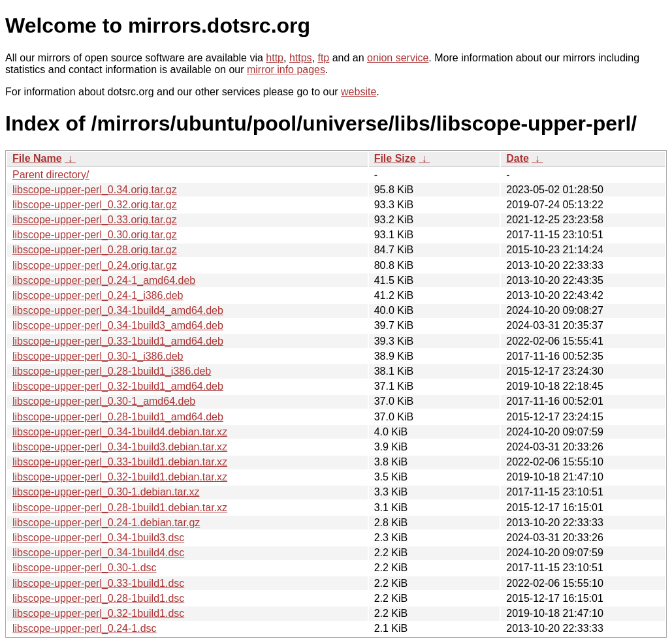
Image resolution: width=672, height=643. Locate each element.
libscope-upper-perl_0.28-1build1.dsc (98, 598)
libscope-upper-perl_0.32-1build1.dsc (98, 613)
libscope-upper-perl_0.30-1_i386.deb (98, 356)
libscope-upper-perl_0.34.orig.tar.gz (95, 190)
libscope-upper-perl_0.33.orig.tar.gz (95, 220)
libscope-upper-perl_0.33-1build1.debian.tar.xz (120, 462)
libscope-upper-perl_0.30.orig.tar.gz (95, 235)
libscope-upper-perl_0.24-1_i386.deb (98, 295)
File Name (37, 158)
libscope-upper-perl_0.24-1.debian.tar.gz (106, 523)
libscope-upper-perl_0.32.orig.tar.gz (95, 205)
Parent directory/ (51, 175)
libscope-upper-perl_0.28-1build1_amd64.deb (118, 417)
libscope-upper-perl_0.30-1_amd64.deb (104, 401)
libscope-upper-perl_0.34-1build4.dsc (98, 553)
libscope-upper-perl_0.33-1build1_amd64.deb (118, 341)
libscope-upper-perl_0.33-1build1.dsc (98, 583)
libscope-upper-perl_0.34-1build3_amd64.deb (118, 325)
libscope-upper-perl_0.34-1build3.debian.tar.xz (120, 447)
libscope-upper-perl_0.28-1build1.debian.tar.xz (120, 508)
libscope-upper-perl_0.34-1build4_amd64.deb (118, 310)
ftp (323, 58)
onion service (398, 58)
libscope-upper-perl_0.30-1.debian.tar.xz (106, 492)
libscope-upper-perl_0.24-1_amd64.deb (104, 280)
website (359, 92)
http (275, 58)
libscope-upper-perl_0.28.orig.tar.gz (95, 250)
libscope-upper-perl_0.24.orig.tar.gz (95, 265)
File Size (395, 158)
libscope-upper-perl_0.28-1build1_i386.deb (112, 371)
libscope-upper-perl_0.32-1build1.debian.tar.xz (120, 477)
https (301, 58)
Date (518, 158)
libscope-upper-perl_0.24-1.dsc (85, 628)
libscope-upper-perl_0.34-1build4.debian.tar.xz (120, 432)
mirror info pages (286, 70)
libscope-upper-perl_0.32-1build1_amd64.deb (118, 386)
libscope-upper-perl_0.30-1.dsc (85, 568)
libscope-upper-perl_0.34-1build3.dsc (98, 538)
